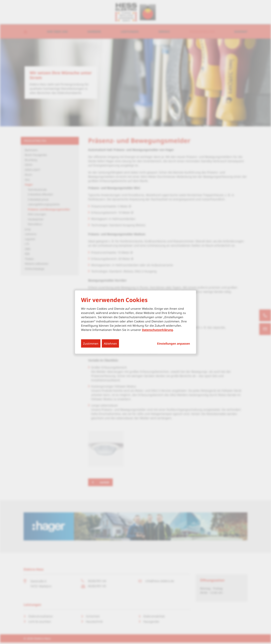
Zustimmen (91, 343)
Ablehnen (110, 343)
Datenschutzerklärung (157, 330)
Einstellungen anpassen (174, 343)
